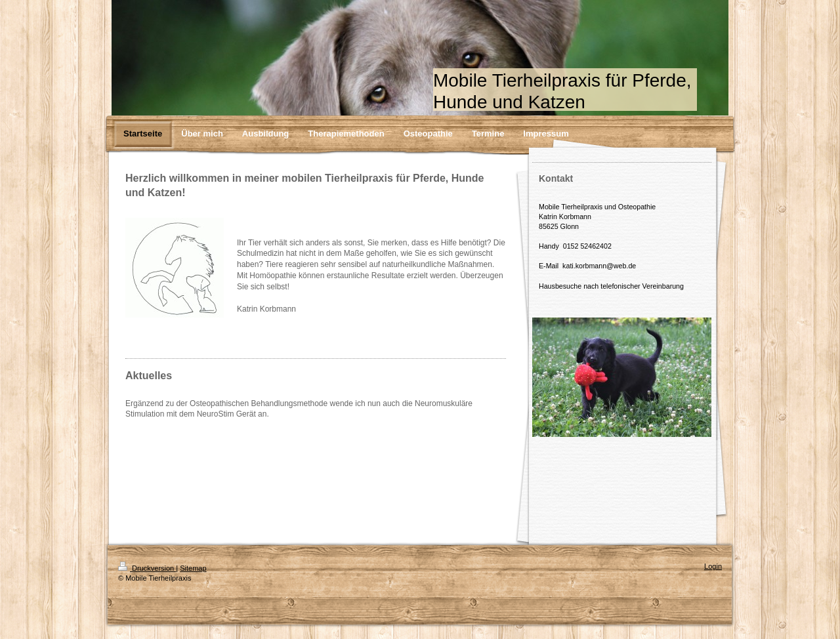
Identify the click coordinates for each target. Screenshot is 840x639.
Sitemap (193, 568)
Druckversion (147, 568)
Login (713, 566)
